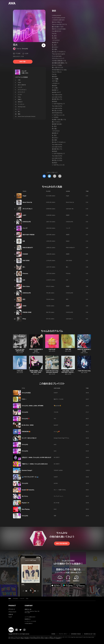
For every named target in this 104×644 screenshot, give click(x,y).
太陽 (19, 80)
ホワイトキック (21, 92)
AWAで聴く (23, 62)
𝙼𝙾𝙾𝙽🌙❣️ (57, 432)
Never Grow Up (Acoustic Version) (27, 116)
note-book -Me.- (70, 209)
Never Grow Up (27, 202)
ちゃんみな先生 (26, 393)
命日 (24, 299)
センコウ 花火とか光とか (29, 438)
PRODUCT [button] (12, 606)
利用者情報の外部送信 (76, 634)
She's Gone (26, 286)
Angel (19, 82)
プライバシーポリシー (63, 634)
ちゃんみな (25, 49)
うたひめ (56, 412)
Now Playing (26, 509)
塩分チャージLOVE (59, 399)
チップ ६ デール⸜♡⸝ (59, 496)
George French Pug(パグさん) (61, 438)
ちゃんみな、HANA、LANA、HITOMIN (32, 406)
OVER (24, 306)
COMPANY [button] (29, 606)
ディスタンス (21, 104)
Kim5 (55, 509)
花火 (27, 599)
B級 (24, 241)
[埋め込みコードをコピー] (60, 176)
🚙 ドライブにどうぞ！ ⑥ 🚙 (30, 477)
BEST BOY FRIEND (29, 235)
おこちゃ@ (56, 503)
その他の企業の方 (29, 624)
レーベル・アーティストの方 (30, 621)
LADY (24, 215)
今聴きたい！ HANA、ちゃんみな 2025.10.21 (35, 464)
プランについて (12, 612)
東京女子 (20, 102)
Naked (68, 241)
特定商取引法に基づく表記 (90, 634)
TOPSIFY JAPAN (58, 470)
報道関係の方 (28, 619)
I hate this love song (84, 371)
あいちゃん (25, 496)
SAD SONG (26, 261)
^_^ (19, 109)
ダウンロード (12, 609)
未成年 (68, 215)
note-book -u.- (70, 319)
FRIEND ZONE (27, 312)
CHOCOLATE (27, 222)
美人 (19, 112)
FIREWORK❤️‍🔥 (26, 432)
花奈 (55, 516)
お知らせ (11, 614)
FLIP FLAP (52, 349)
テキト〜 (24, 399)
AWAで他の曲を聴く (62, 543)
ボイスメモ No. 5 (22, 90)
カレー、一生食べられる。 (60, 490)
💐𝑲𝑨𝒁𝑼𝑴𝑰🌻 (57, 406)
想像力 (20, 99)
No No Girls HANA (28, 425)
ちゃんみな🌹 (26, 419)
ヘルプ (10, 617)
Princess (25, 273)
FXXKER (25, 254)
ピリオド (20, 95)
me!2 (55, 444)
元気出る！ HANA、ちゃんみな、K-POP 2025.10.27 (36, 457)
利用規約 (53, 634)
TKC (55, 419)
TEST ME (68, 349)
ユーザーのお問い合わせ (30, 617)
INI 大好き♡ (57, 457)
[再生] (44, 45)
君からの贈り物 (22, 85)
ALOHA (56, 483)
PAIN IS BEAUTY (28, 248)
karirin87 (56, 425)
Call (24, 280)
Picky (19, 97)
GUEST (56, 393)
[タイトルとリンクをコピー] (55, 176)
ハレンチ (24, 71)
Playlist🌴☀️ (26, 503)
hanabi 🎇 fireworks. (28, 490)
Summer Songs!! (27, 470)
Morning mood (22, 107)
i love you (20, 371)
